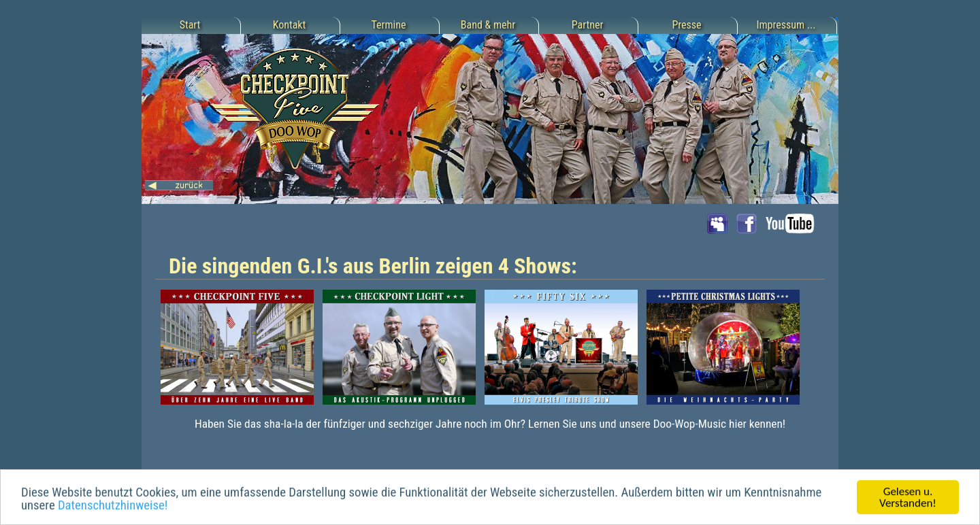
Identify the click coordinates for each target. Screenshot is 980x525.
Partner (588, 25)
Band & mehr (488, 25)
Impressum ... (786, 25)
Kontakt (290, 25)
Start (190, 25)
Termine (389, 25)
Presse (686, 25)
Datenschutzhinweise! (113, 506)
